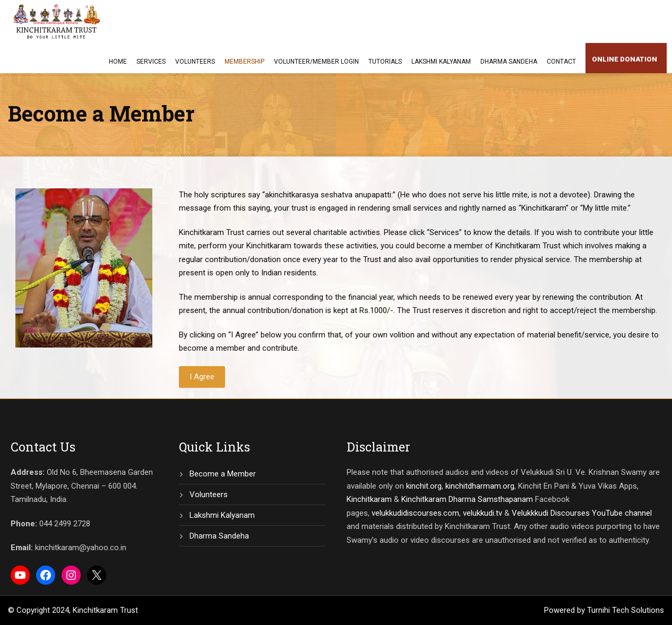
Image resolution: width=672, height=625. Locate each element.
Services (151, 62)
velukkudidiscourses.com (415, 513)
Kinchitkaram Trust (105, 610)
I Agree (202, 377)
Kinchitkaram (369, 499)
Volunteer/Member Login (316, 62)
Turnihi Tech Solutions (626, 610)
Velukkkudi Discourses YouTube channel (582, 513)
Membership (244, 62)
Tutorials (385, 62)
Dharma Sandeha (509, 62)
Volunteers (195, 62)
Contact (561, 62)
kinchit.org (424, 486)
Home (118, 62)
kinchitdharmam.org (480, 486)
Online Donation (624, 59)
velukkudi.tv (483, 513)
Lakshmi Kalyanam (441, 62)
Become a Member (223, 474)
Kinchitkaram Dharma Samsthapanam (467, 499)
